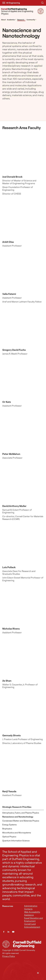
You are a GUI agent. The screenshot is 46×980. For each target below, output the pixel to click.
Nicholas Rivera (11, 629)
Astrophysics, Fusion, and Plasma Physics (21, 813)
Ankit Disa (8, 242)
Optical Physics (9, 837)
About (3, 20)
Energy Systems (9, 825)
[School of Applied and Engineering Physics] (19, 12)
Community (31, 20)
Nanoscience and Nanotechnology (18, 817)
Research (21, 20)
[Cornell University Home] (6, 944)
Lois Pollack (9, 567)
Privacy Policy (9, 956)
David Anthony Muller (14, 506)
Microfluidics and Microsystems (17, 833)
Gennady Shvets (11, 735)
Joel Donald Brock (12, 177)
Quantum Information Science (16, 841)
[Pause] (38, 973)
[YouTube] (13, 932)
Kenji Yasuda (9, 791)
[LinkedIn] (8, 932)
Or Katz (7, 402)
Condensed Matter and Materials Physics (21, 821)
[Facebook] (4, 932)
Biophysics (7, 829)
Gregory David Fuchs (14, 350)
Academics (12, 20)
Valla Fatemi (9, 294)
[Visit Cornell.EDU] (41, 13)
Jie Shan (7, 681)
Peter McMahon (11, 454)
